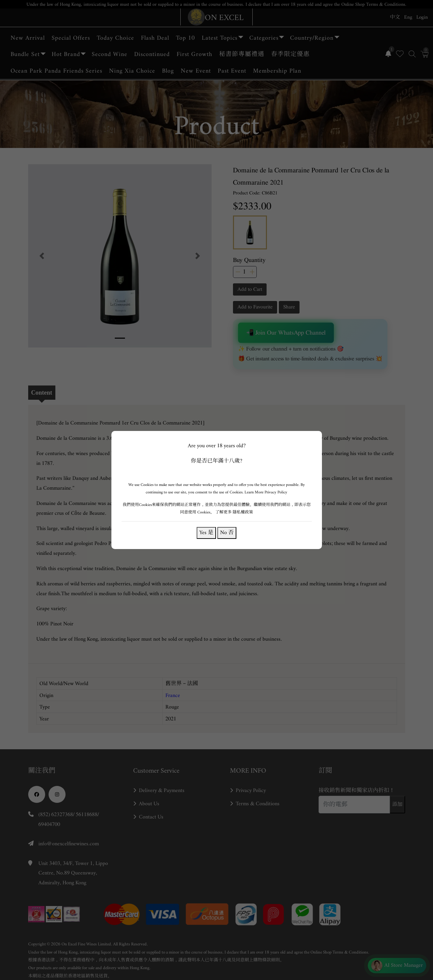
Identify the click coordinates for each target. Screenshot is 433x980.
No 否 (227, 533)
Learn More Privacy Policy (266, 492)
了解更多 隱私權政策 (234, 512)
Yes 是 (206, 533)
